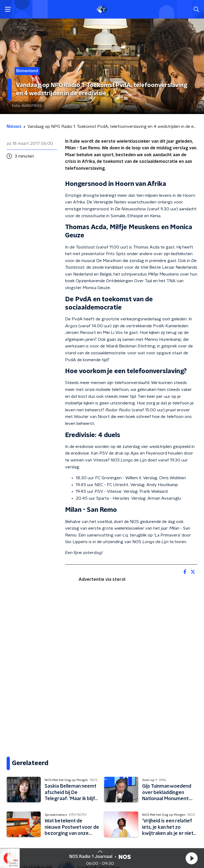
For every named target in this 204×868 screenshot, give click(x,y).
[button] (192, 858)
